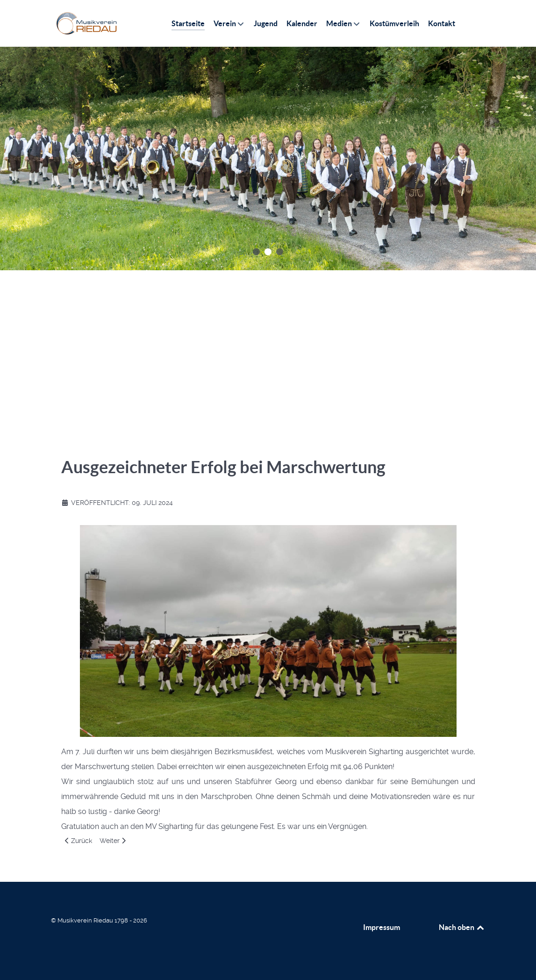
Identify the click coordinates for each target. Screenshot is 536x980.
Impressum (382, 927)
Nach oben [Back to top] (462, 927)
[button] (256, 252)
